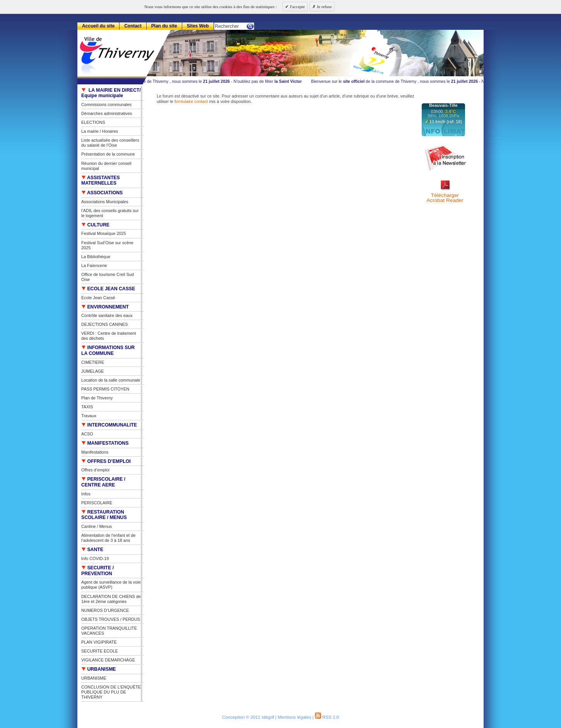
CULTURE (95, 225)
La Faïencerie (94, 266)
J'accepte (297, 7)
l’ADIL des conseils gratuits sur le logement (110, 213)
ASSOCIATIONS (102, 193)
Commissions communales (106, 104)
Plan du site (164, 26)
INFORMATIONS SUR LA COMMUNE (108, 350)
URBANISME (99, 669)
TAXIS (87, 407)
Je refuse (324, 7)
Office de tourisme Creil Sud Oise (108, 277)
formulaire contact (191, 101)
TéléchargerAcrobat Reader (445, 198)
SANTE (92, 550)
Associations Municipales (105, 202)
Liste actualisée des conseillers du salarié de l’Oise (110, 143)
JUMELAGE (93, 371)
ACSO (87, 434)
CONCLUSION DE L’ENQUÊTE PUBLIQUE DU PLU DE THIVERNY (111, 692)
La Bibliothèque (96, 257)
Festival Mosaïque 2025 (103, 233)
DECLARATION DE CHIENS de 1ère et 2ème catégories (111, 599)
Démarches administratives (107, 113)
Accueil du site (98, 26)
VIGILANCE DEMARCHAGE (108, 660)
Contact (133, 26)
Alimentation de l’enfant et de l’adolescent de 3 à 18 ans (108, 538)
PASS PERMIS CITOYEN (105, 389)
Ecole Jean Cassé (98, 298)
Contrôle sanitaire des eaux (107, 315)
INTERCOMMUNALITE (109, 425)
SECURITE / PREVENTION (97, 571)
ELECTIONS (93, 122)
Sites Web (198, 26)
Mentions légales (295, 717)
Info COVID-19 (95, 558)
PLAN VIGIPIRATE (99, 642)
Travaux (89, 416)
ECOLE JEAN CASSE (108, 289)
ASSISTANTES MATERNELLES (101, 181)
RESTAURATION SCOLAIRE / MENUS (104, 515)
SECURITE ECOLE (100, 651)
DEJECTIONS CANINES (104, 324)
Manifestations (95, 452)
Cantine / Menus (97, 526)
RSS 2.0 (327, 717)
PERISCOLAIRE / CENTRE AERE (103, 482)
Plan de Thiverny (97, 398)
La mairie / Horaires (100, 131)
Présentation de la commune (108, 154)
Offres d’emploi (95, 470)
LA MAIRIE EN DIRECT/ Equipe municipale (111, 93)
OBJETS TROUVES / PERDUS (111, 619)
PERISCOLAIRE (97, 503)
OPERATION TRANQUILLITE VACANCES (109, 631)
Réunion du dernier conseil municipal (106, 166)
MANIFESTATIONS (105, 443)
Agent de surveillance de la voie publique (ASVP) (111, 585)
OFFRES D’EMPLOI (106, 461)
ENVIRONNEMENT (105, 307)
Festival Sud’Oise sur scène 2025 (107, 245)
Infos (86, 494)
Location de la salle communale (111, 380)
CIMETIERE (93, 362)
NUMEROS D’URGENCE (105, 610)
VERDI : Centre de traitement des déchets (109, 336)
